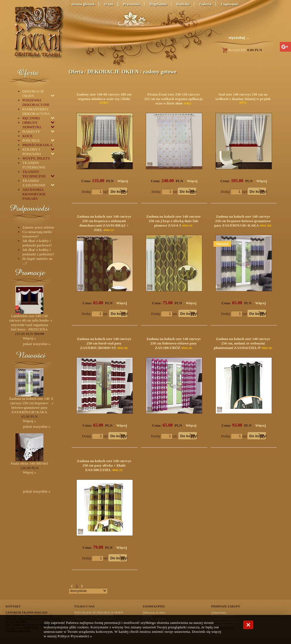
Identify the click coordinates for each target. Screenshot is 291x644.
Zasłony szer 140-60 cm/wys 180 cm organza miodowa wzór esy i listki (104, 97)
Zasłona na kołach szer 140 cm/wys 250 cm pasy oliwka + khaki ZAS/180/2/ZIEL (104, 465)
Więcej (123, 181)
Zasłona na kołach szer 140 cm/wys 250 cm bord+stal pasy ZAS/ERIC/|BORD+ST (104, 343)
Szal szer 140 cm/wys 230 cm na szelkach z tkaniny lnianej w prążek (243, 97)
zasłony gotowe (160, 72)
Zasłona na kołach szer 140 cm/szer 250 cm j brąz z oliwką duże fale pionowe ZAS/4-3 (173, 221)
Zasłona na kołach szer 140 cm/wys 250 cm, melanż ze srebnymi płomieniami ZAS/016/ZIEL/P (242, 343)
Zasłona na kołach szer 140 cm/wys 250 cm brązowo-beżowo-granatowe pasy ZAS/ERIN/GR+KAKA (242, 221)
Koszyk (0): (242, 50)
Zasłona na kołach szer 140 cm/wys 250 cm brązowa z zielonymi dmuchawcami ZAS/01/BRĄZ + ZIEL (104, 223)
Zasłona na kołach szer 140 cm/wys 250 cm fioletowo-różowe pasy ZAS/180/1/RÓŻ (173, 343)
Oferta (76, 72)
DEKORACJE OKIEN (113, 72)
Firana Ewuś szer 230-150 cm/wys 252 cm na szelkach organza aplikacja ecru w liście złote (173, 99)
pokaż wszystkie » (37, 344)
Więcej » (29, 338)
